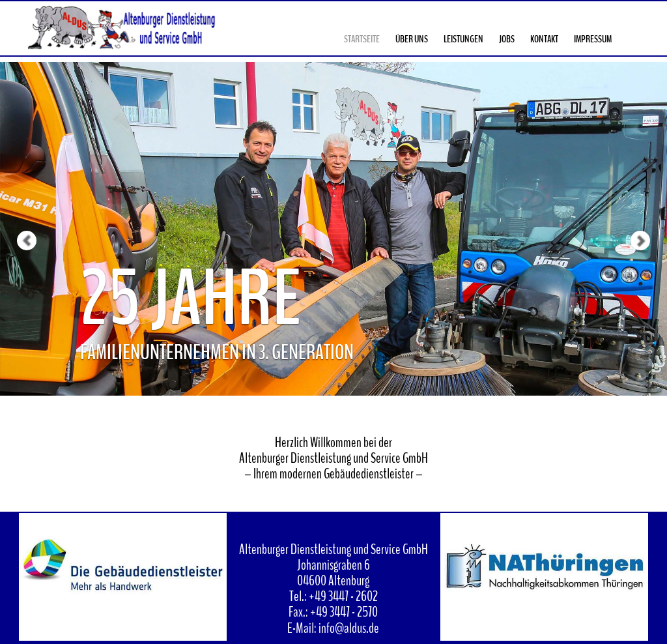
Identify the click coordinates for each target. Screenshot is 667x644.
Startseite (362, 39)
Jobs (507, 39)
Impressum (593, 39)
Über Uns (412, 39)
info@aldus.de (349, 628)
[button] (17, 198)
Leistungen (463, 39)
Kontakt (544, 39)
